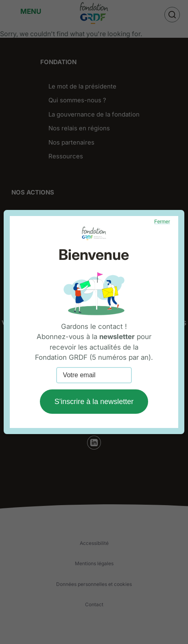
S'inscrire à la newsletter (94, 402)
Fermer (162, 222)
